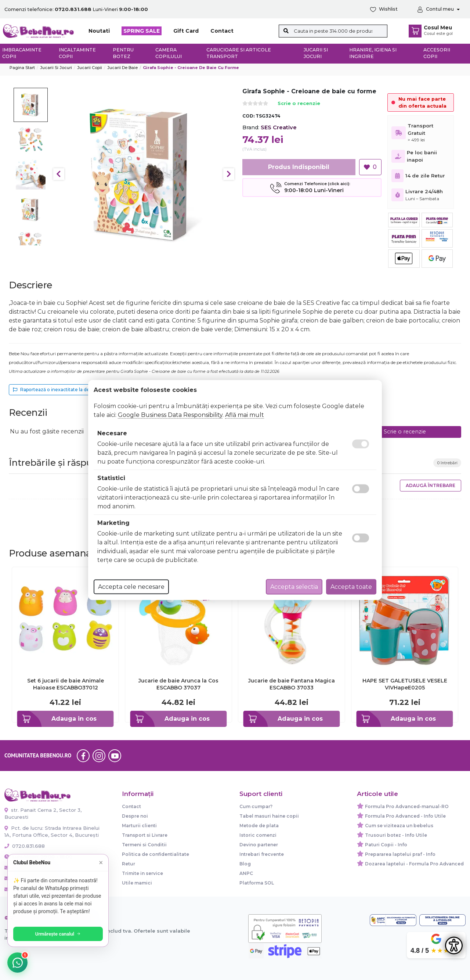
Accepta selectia (294, 587)
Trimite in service (142, 873)
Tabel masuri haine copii (269, 816)
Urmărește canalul (59, 934)
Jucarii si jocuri (316, 53)
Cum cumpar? (256, 806)
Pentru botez (123, 53)
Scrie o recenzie (299, 104)
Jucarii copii (90, 68)
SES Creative (279, 127)
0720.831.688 (25, 846)
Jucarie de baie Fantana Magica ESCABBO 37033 (292, 684)
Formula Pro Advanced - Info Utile (405, 816)
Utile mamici (137, 883)
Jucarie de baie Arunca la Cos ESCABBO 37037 (178, 684)
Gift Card (186, 31)
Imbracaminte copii (22, 53)
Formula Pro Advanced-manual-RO (407, 806)
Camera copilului (169, 53)
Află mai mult (245, 415)
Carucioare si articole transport (239, 53)
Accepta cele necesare (131, 587)
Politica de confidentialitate (156, 854)
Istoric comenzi (258, 835)
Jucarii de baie (122, 68)
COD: (248, 116)
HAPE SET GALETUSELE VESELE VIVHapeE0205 (405, 684)
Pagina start (22, 68)
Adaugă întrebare (431, 485)
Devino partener (259, 845)
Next (229, 174)
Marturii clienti (139, 826)
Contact (222, 31)
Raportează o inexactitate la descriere (59, 390)
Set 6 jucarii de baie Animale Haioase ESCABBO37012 (66, 684)
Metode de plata (259, 826)
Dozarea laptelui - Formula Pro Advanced (414, 864)
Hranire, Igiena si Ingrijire (373, 53)
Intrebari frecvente (262, 854)
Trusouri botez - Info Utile (396, 835)
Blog (245, 864)
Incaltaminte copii (77, 53)
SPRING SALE (142, 31)
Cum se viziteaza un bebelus (399, 826)
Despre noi (135, 816)
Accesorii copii (437, 53)
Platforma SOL (257, 883)
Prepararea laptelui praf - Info (400, 854)
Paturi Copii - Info (386, 845)
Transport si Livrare (145, 835)
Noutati (99, 31)
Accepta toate (351, 587)
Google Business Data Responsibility (170, 415)
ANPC (246, 873)
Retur (129, 864)
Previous (59, 174)
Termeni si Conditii (144, 845)
